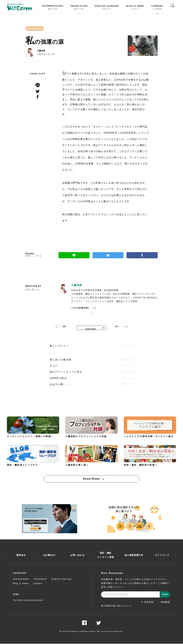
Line (74, 255)
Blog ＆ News (21, 584)
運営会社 (21, 555)
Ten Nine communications (28, 600)
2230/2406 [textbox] (91, 329)
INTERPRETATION (52, 8)
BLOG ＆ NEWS (135, 8)
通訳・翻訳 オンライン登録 (106, 555)
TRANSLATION (79, 8)
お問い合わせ (78, 555)
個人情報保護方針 (134, 555)
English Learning (61, 579)
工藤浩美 (41, 51)
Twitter (108, 255)
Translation (40, 579)
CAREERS (157, 8)
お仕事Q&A (49, 555)
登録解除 (164, 602)
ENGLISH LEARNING (107, 8)
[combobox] (91, 328)
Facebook (142, 255)
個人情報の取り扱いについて (117, 606)
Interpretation (21, 579)
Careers (38, 584)
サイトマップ (162, 555)
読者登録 (147, 602)
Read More (91, 479)
